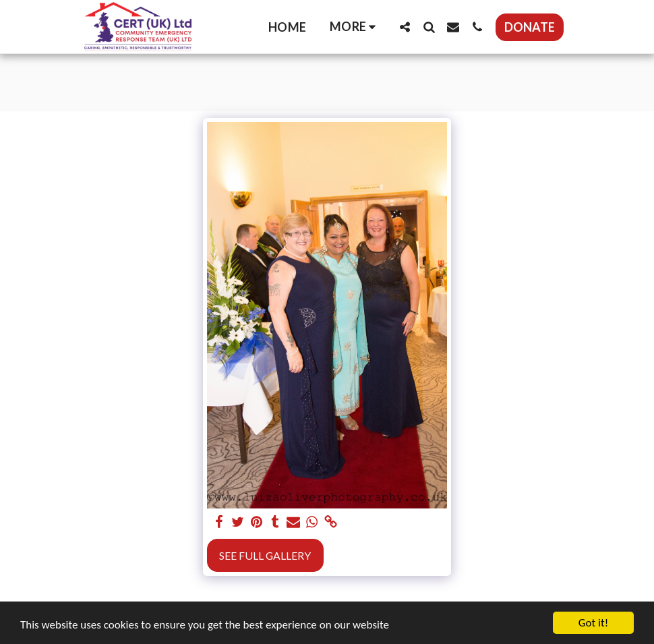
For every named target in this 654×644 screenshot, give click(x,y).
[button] (405, 27)
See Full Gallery (265, 555)
